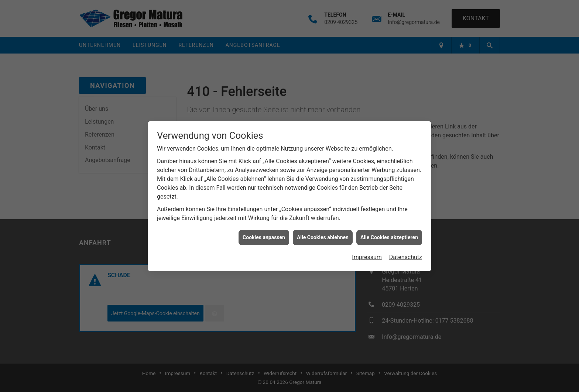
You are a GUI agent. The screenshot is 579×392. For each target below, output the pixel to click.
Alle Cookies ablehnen (323, 235)
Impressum (367, 255)
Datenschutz (406, 255)
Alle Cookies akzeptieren (389, 235)
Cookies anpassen (264, 235)
